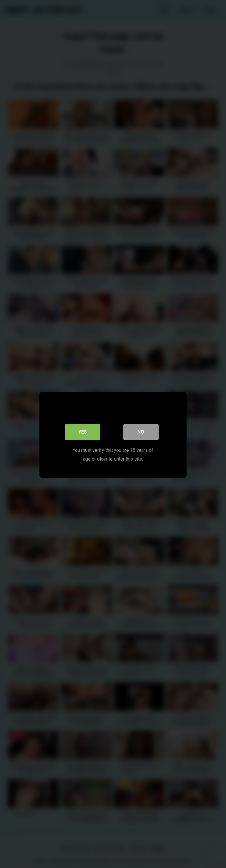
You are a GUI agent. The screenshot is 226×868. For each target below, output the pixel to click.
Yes (83, 431)
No (141, 431)
